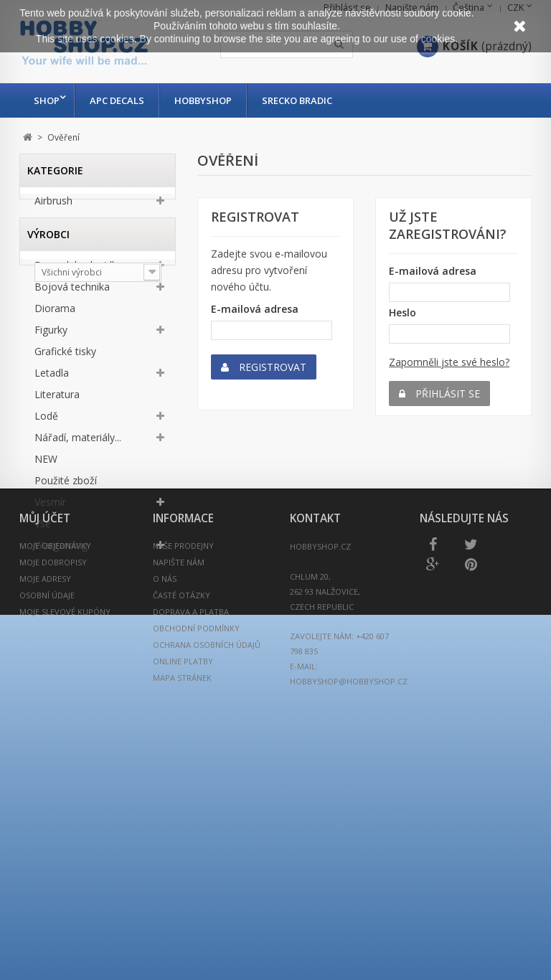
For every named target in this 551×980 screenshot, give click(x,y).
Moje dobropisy (53, 832)
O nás (165, 848)
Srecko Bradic (301, 100)
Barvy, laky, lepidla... (80, 269)
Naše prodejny (183, 815)
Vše (43, 528)
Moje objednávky (55, 815)
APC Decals (121, 100)
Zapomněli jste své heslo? (449, 362)
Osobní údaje (47, 865)
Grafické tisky (65, 355)
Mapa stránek (182, 947)
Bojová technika (72, 291)
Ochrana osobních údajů (207, 914)
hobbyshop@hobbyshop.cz (349, 951)
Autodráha (59, 248)
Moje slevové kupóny (65, 881)
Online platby (183, 931)
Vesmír (50, 506)
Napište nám (179, 832)
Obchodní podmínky (196, 898)
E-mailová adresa (255, 309)
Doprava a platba (191, 881)
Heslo (402, 312)
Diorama (55, 312)
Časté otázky (182, 865)
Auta (45, 226)
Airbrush (53, 205)
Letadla (52, 377)
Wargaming (61, 549)
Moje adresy (45, 848)
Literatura (57, 399)
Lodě (46, 420)
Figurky (51, 334)
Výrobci (48, 621)
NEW (46, 463)
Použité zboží (66, 485)
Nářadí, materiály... (78, 442)
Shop (47, 100)
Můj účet (45, 788)
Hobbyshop (207, 100)
